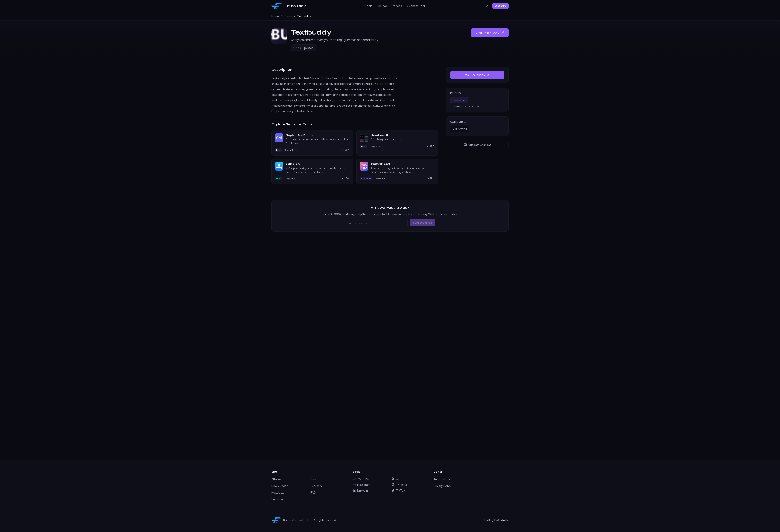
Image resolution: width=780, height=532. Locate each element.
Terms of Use (442, 479)
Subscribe (500, 6)
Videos (398, 6)
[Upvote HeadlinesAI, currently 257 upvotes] (430, 147)
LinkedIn (360, 490)
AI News (383, 6)
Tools (369, 6)
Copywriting (460, 129)
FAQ (313, 492)
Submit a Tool (416, 6)
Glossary (316, 486)
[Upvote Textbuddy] (303, 48)
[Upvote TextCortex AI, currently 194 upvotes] (430, 179)
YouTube (361, 479)
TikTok (398, 490)
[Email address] (376, 223)
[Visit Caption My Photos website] (348, 135)
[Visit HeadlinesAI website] (433, 135)
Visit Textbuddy (490, 33)
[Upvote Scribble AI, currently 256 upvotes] (345, 179)
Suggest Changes (477, 145)
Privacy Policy (443, 486)
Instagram (361, 485)
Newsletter (278, 492)
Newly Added (280, 486)
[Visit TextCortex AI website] (433, 164)
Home (275, 16)
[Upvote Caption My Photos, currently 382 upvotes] (345, 150)
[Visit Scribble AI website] (348, 164)
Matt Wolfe (501, 520)
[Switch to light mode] (487, 6)
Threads (399, 485)
